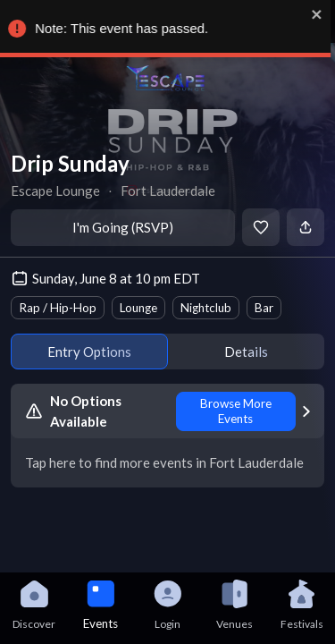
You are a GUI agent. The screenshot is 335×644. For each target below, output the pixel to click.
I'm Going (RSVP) (123, 227)
